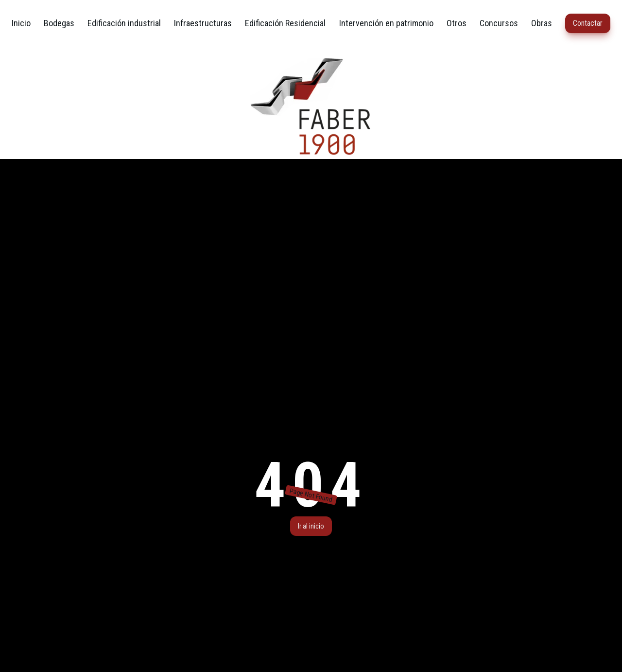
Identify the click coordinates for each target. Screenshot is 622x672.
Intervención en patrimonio (386, 23)
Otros (457, 23)
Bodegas (59, 23)
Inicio (21, 23)
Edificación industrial (124, 23)
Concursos (499, 23)
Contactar (588, 23)
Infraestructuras (203, 23)
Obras (542, 23)
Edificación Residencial (285, 23)
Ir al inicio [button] (311, 526)
